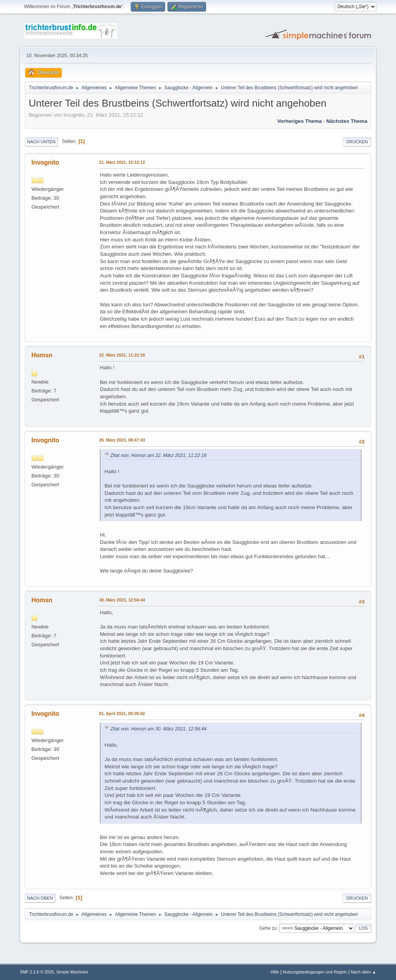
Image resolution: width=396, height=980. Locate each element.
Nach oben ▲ (364, 972)
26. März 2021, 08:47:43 (122, 440)
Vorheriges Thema (300, 121)
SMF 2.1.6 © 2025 (37, 972)
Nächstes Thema (347, 121)
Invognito (45, 162)
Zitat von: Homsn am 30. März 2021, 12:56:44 (158, 729)
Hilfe (275, 972)
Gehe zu (268, 928)
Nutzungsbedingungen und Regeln (315, 972)
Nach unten (41, 142)
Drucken (357, 142)
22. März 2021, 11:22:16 (122, 355)
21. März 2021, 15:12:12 (122, 162)
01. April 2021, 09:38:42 (122, 713)
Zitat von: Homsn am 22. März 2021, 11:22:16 (158, 455)
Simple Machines (72, 972)
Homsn (42, 355)
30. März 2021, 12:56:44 (122, 600)
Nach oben (40, 898)
